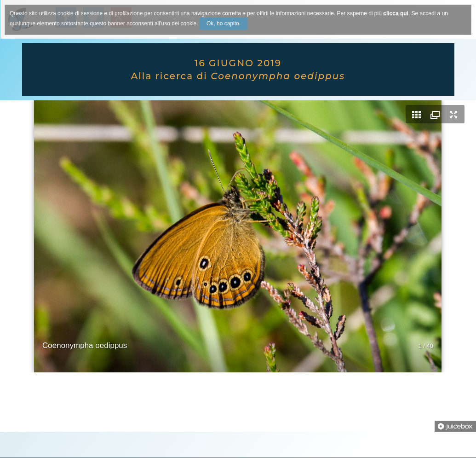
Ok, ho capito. (224, 23)
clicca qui (396, 13)
